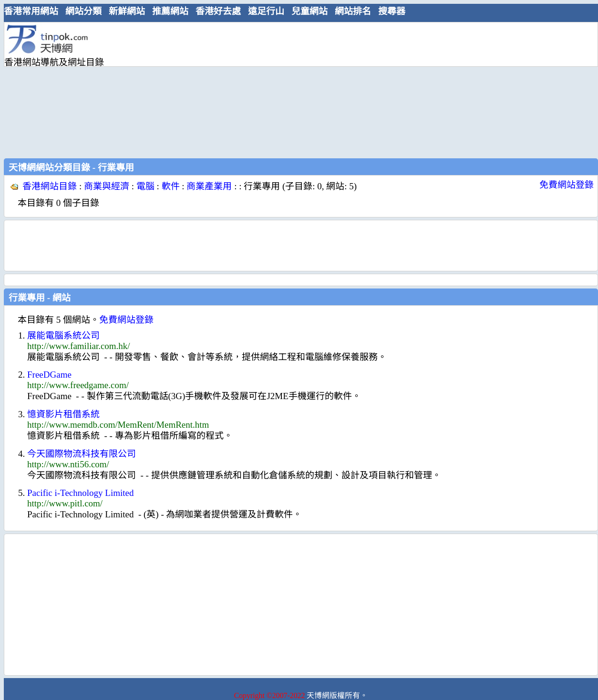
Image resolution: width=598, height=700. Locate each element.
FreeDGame (49, 375)
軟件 (171, 186)
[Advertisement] (245, 89)
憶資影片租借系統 (63, 414)
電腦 (145, 186)
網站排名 (353, 11)
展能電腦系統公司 (63, 335)
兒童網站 (309, 11)
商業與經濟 (107, 186)
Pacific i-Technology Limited (80, 493)
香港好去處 (218, 11)
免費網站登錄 (567, 185)
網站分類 (83, 11)
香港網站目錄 (50, 186)
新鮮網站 (127, 11)
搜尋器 (392, 11)
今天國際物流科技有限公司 (82, 454)
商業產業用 (209, 186)
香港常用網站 (31, 11)
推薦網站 (170, 11)
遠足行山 (266, 11)
